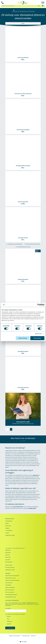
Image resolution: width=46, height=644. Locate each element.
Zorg (8, 619)
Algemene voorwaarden (15, 636)
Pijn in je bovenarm (10, 590)
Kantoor (24, 10)
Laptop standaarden (10, 587)
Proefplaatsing (9, 521)
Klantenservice (10, 519)
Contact (7, 533)
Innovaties (8, 560)
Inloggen (7, 528)
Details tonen (38, 334)
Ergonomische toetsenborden (12, 580)
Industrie (9, 624)
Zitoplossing (30, 10)
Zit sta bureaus (9, 583)
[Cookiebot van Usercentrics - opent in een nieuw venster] (38, 305)
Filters (23, 23)
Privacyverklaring (26, 636)
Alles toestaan (37, 338)
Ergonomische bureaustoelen (12, 576)
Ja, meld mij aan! (10, 628)
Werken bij (8, 557)
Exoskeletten (8, 585)
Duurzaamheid (9, 562)
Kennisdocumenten (10, 567)
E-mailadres (8, 608)
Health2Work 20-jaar (10, 570)
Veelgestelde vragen (10, 535)
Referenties (8, 553)
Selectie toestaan (23, 338)
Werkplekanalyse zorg (10, 597)
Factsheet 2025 (9, 565)
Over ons (8, 550)
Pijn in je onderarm (10, 592)
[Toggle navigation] (43, 3)
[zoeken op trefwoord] (19, 6)
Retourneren (8, 526)
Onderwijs (9, 621)
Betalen (7, 523)
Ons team (8, 555)
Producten (18, 10)
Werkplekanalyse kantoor (11, 594)
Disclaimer (33, 636)
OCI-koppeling (9, 530)
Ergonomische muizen (10, 578)
